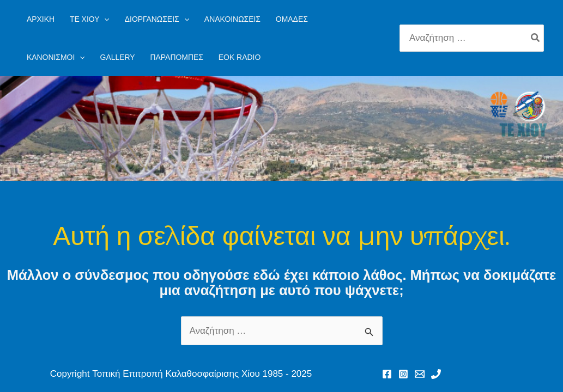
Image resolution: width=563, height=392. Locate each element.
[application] (104, 19)
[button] (90, 19)
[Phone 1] (436, 374)
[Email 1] (420, 374)
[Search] (536, 38)
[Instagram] (403, 374)
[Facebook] (387, 374)
